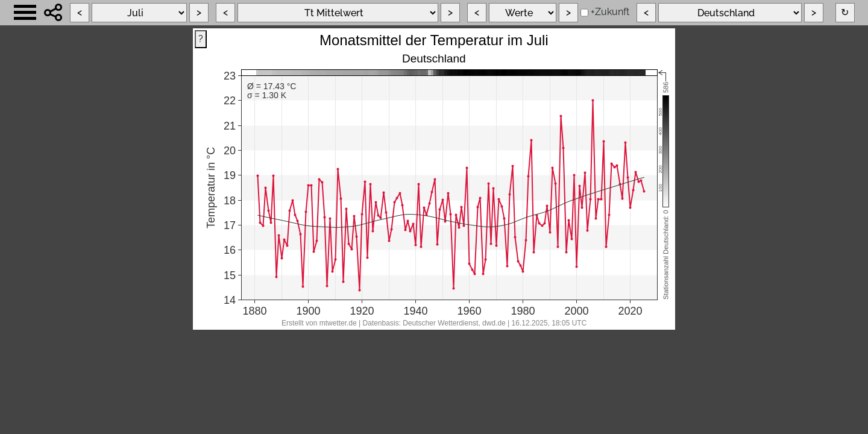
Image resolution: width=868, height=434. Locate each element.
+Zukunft (610, 12)
